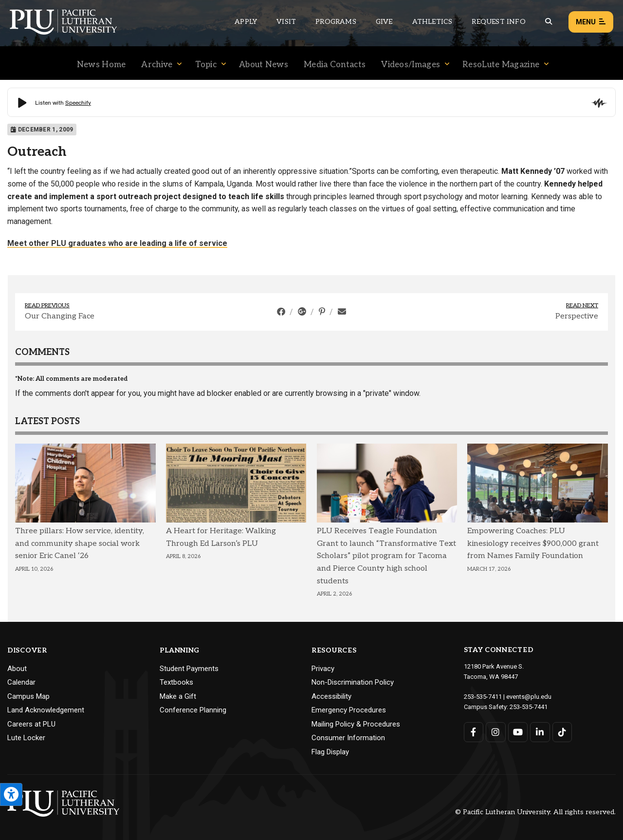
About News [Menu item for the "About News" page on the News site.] (264, 65)
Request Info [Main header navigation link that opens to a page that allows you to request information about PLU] (498, 22)
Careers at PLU (31, 724)
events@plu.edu (529, 697)
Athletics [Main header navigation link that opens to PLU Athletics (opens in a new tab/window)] (432, 22)
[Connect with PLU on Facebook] (474, 732)
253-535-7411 (483, 697)
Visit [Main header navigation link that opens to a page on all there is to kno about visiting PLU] (286, 22)
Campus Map (28, 696)
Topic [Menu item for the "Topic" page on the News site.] (206, 65)
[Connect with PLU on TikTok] (562, 732)
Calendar (21, 682)
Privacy (323, 669)
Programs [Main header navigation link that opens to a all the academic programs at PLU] (336, 22)
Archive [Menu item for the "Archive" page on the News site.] (157, 65)
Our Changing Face (60, 316)
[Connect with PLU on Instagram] (496, 732)
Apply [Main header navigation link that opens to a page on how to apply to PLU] (246, 22)
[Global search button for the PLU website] (549, 22)
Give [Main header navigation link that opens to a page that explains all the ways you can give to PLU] (384, 22)
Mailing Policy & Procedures (356, 724)
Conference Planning (193, 710)
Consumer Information (348, 738)
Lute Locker (26, 738)
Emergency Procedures (349, 710)
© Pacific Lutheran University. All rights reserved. (535, 812)
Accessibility (331, 696)
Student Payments (189, 669)
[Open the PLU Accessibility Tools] (11, 794)
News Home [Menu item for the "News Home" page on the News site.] (101, 65)
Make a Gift (178, 696)
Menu (591, 22)
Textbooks (176, 682)
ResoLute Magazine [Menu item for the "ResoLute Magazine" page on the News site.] (501, 65)
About (17, 669)
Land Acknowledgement (46, 710)
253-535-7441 (529, 707)
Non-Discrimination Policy (353, 682)
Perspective (577, 316)
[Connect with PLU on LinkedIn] (540, 732)
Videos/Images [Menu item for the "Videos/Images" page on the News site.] (411, 65)
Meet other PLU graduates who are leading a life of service (117, 243)
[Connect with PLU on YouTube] (518, 732)
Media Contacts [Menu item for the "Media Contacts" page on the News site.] (335, 65)
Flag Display (330, 752)
